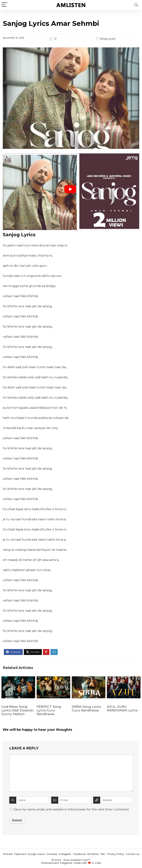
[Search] (136, 5)
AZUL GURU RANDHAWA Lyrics (122, 708)
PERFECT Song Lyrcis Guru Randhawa (49, 710)
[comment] (71, 773)
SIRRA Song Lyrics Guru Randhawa (86, 708)
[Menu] (4, 5)
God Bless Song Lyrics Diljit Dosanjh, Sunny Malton (18, 710)
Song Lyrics (107, 39)
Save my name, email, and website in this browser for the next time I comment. (72, 809)
